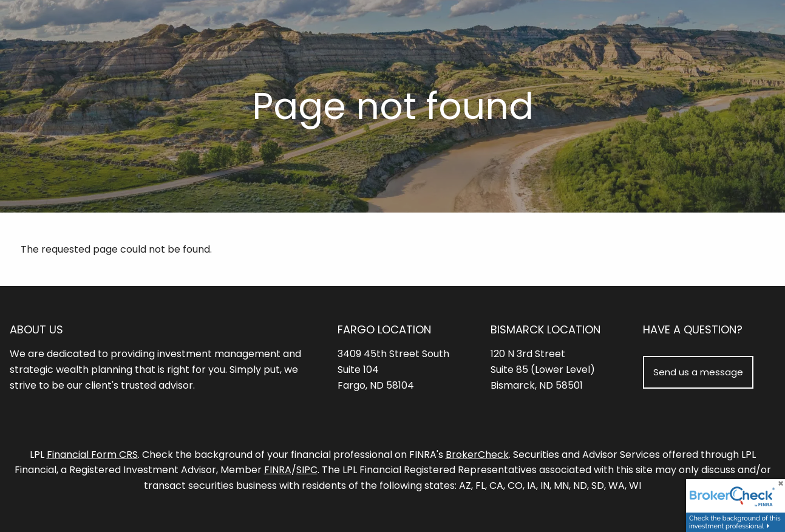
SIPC (307, 470)
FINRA (278, 470)
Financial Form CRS (92, 455)
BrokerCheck (477, 455)
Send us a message (698, 372)
